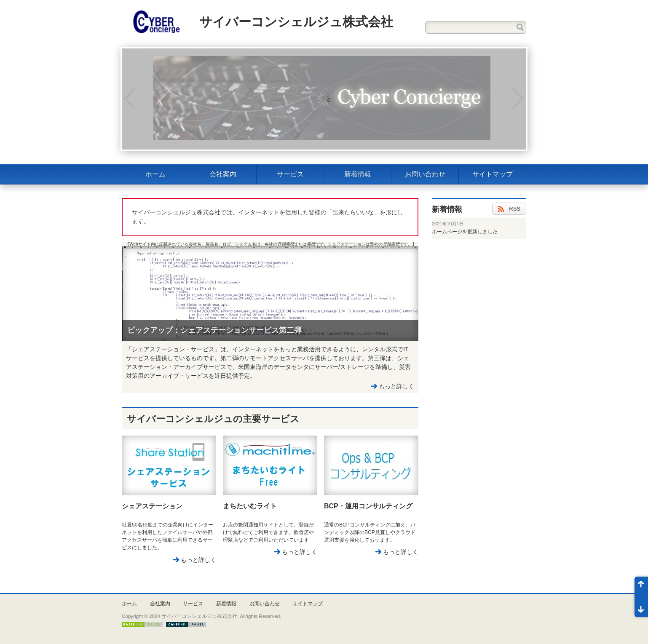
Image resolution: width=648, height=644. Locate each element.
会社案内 (223, 174)
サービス (290, 174)
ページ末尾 (641, 607)
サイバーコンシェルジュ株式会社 (296, 22)
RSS (509, 209)
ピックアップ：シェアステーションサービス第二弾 (214, 330)
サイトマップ (493, 174)
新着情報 (358, 174)
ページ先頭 (641, 587)
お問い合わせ (425, 174)
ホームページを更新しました (465, 232)
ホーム (155, 174)
